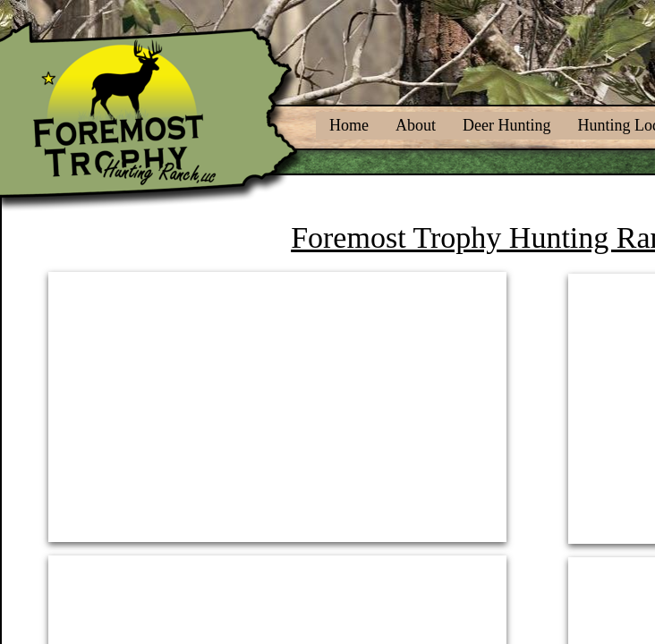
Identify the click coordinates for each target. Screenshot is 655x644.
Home (349, 125)
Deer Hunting (506, 125)
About (416, 125)
